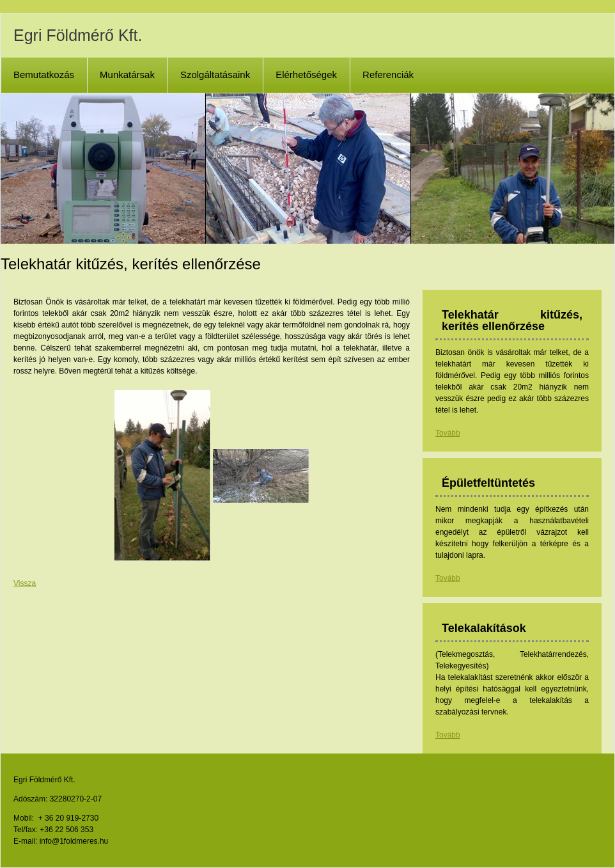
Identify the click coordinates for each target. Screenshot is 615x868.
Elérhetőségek (306, 75)
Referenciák (388, 75)
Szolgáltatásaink (215, 75)
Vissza (25, 583)
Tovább (448, 433)
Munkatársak (127, 75)
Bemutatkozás (44, 75)
